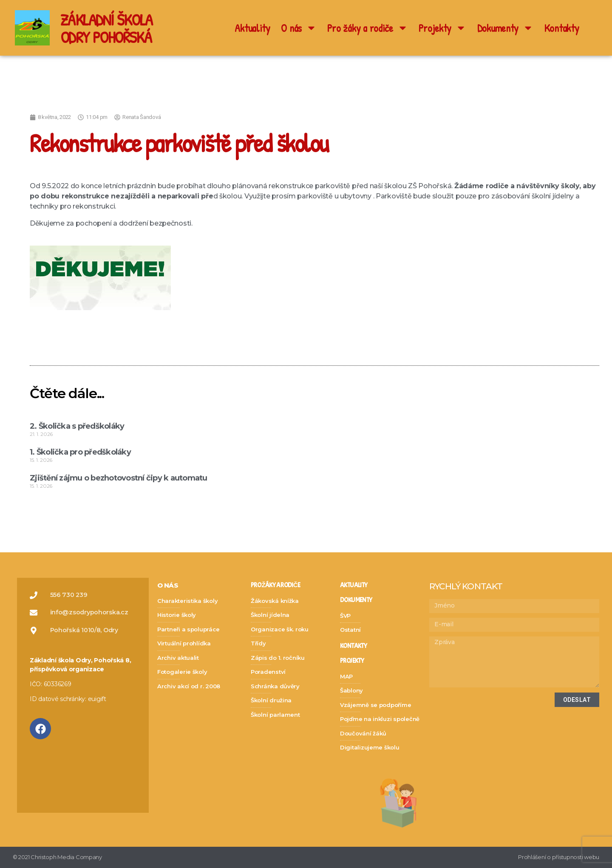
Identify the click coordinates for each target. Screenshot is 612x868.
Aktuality (252, 28)
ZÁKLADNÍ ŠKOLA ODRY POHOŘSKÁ (109, 28)
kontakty (353, 646)
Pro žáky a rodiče (367, 28)
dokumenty (356, 600)
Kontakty (562, 28)
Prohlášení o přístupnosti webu (559, 857)
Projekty (442, 28)
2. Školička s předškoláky (77, 426)
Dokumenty (506, 28)
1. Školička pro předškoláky (80, 452)
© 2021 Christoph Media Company (57, 857)
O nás (299, 28)
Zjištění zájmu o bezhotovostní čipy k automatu (119, 478)
